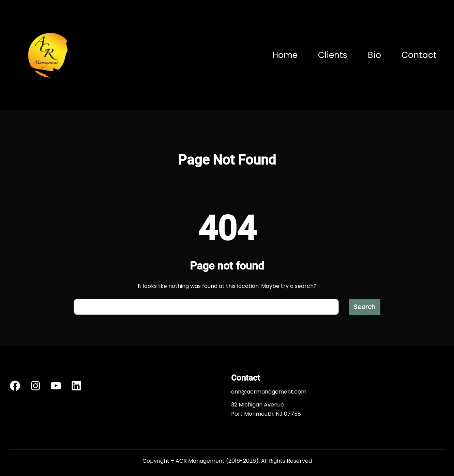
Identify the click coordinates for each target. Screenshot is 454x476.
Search (365, 307)
